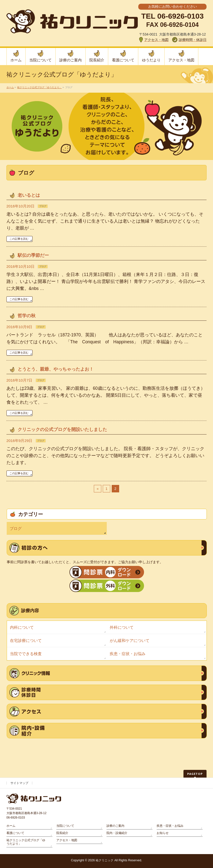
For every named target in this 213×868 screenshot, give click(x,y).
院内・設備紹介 (117, 833)
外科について (122, 627)
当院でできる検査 (26, 654)
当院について (65, 826)
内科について (22, 627)
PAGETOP (195, 774)
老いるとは (29, 195)
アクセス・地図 (67, 840)
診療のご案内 (115, 826)
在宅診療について (26, 641)
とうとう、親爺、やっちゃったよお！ (56, 369)
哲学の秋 (27, 316)
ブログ (43, 206)
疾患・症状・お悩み (128, 654)
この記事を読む (19, 239)
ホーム (11, 826)
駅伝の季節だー (33, 255)
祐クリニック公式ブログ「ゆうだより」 (26, 842)
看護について (15, 833)
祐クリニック (105, 860)
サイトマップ (19, 783)
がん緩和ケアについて (130, 641)
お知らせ (163, 833)
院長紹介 (62, 833)
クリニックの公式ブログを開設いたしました (62, 430)
